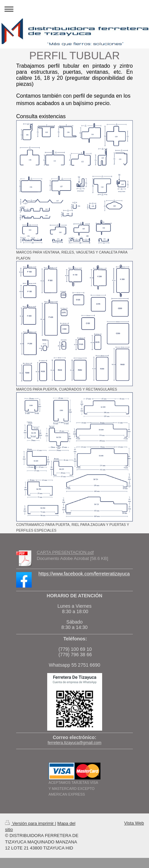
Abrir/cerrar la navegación (74, 9)
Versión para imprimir (30, 823)
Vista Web (134, 823)
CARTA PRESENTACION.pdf (65, 552)
